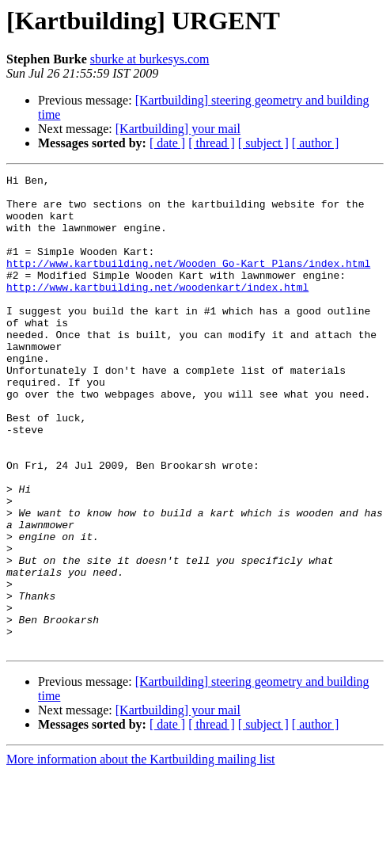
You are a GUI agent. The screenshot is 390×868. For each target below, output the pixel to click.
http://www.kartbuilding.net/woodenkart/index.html (157, 310)
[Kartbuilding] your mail (178, 129)
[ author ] (316, 143)
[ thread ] (212, 143)
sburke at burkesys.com (150, 59)
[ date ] (167, 143)
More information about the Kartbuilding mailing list (141, 854)
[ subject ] (263, 143)
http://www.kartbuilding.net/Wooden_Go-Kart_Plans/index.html (188, 282)
